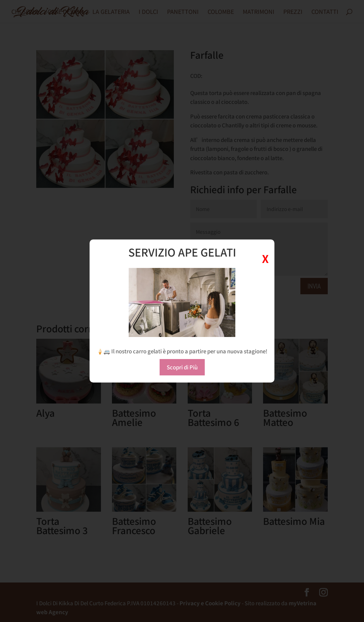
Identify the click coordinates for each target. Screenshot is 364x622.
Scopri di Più (182, 367)
